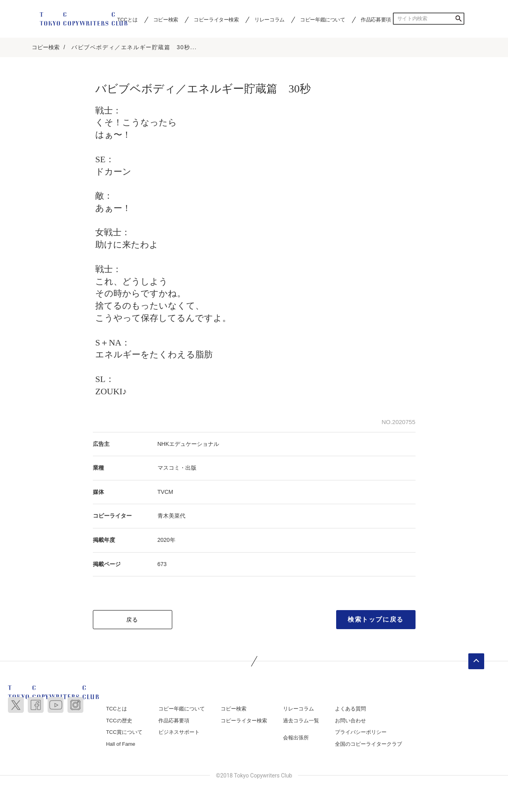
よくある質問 (350, 709)
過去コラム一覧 (301, 721)
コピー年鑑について (322, 19)
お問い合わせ (350, 721)
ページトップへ (476, 662)
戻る (132, 620)
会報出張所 (296, 738)
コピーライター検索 (216, 19)
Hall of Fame (121, 744)
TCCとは (116, 709)
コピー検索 (166, 19)
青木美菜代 (171, 516)
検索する (458, 19)
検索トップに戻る (376, 620)
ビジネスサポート (179, 733)
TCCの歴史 (119, 721)
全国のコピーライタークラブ (368, 744)
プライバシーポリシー (361, 733)
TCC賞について (124, 733)
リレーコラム (269, 19)
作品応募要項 (376, 19)
